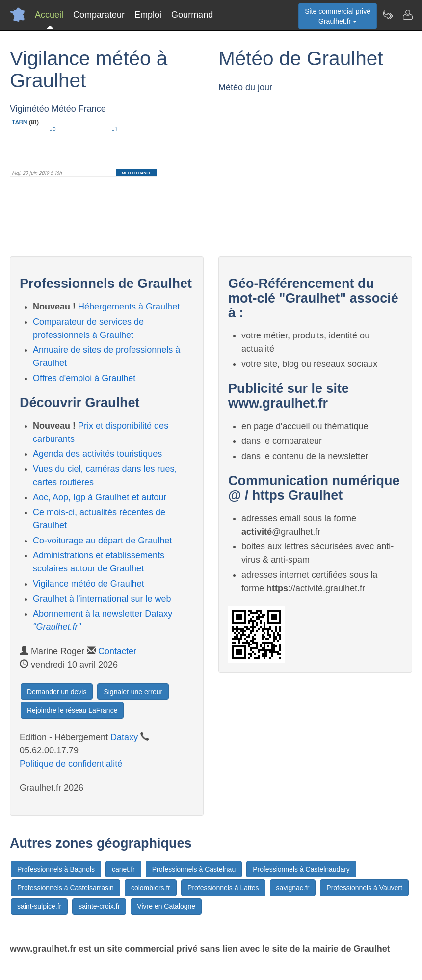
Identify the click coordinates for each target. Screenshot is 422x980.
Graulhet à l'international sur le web (102, 599)
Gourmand (192, 15)
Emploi (148, 15)
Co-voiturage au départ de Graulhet (102, 541)
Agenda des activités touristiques (97, 454)
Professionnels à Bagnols (56, 869)
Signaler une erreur (133, 692)
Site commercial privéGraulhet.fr (338, 16)
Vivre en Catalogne (166, 906)
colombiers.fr (151, 888)
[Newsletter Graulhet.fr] (388, 15)
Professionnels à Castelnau (194, 869)
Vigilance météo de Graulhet (89, 584)
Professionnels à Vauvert (364, 888)
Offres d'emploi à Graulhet (84, 378)
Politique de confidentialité (71, 764)
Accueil (49, 15)
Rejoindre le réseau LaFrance (72, 710)
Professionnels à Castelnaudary (301, 869)
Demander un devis (57, 692)
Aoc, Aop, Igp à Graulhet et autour (100, 497)
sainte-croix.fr (99, 906)
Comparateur (99, 15)
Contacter (117, 651)
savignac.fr (293, 888)
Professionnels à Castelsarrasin (66, 888)
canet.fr (123, 869)
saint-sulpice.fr (39, 906)
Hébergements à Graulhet (129, 307)
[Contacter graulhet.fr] (407, 15)
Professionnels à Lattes (223, 888)
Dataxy (124, 737)
